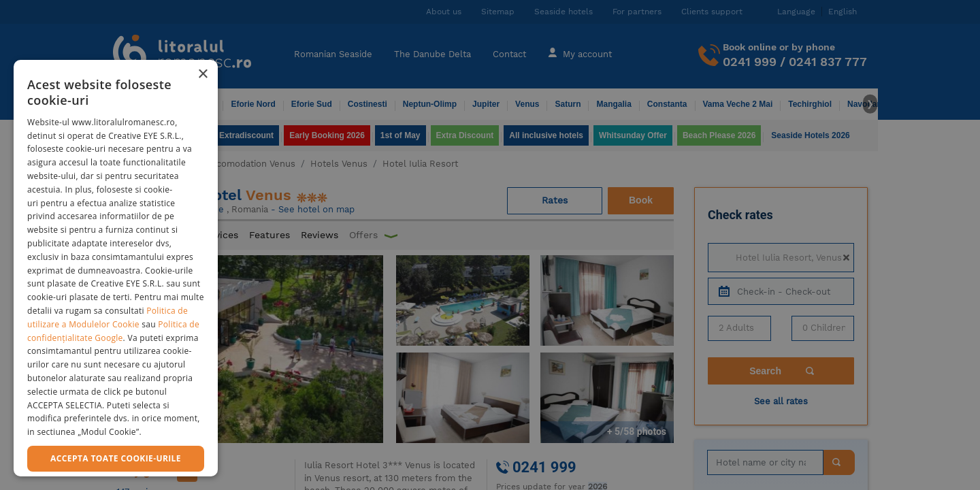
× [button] (202, 75)
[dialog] (116, 268)
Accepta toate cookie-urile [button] (116, 458)
